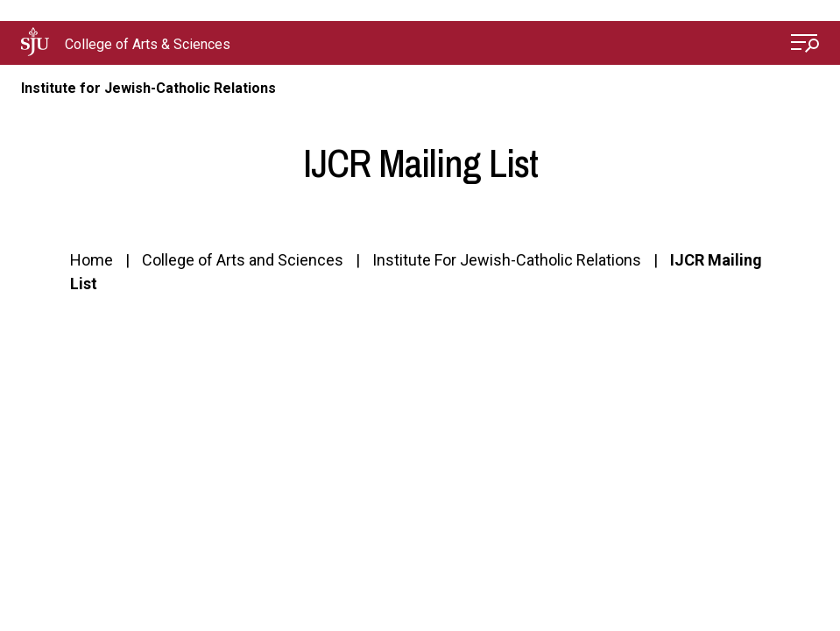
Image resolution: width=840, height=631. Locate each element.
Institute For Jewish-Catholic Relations (507, 260)
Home (92, 260)
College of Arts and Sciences (243, 260)
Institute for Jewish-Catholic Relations (148, 88)
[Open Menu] (805, 45)
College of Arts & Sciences (148, 44)
